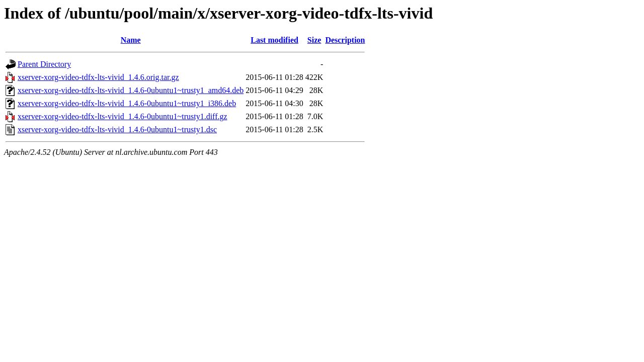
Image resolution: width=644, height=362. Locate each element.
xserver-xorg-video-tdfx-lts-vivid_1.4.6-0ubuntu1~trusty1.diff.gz (123, 116)
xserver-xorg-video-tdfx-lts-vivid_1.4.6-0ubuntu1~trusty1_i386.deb (127, 103)
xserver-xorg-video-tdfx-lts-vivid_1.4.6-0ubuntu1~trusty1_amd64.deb (131, 90)
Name (131, 40)
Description (345, 40)
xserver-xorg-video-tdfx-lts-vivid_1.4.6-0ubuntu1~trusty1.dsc (117, 129)
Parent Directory (44, 64)
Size (314, 40)
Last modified (274, 40)
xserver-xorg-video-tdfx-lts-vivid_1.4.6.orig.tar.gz (98, 77)
